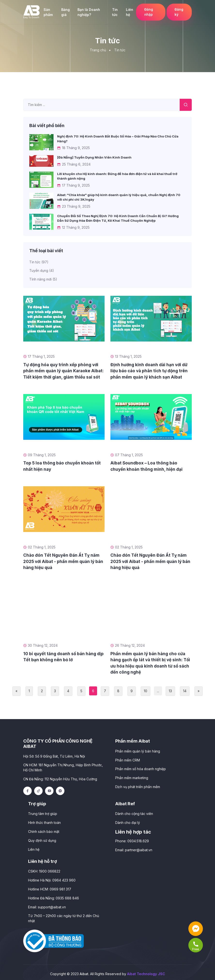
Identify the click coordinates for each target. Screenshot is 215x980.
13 (170, 690)
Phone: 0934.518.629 (132, 839)
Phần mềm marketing (132, 776)
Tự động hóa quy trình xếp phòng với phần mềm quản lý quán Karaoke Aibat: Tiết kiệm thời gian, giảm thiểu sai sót (63, 370)
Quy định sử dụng (42, 839)
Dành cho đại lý (128, 821)
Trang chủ (98, 50)
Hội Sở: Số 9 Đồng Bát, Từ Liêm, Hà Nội (54, 756)
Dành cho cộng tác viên (134, 812)
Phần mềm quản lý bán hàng (138, 750)
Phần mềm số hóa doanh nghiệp (141, 768)
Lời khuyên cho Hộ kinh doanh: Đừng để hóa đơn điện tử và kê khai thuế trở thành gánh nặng (117, 176)
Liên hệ (128, 12)
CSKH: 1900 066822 (44, 869)
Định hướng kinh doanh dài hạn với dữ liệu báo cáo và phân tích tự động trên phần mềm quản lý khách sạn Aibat (149, 370)
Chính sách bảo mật (44, 830)
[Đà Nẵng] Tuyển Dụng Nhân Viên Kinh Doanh (94, 157)
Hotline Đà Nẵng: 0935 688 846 (54, 895)
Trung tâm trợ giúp (43, 812)
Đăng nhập (148, 12)
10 (146, 690)
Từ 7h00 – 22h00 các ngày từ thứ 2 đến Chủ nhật (64, 915)
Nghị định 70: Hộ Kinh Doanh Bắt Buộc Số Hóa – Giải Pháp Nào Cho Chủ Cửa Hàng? (118, 139)
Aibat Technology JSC (146, 971)
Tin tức (114, 12)
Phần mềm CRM (128, 759)
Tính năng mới (43, 279)
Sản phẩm (48, 12)
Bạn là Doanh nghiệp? (88, 12)
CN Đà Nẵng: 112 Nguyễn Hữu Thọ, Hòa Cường (60, 778)
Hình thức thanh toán (44, 821)
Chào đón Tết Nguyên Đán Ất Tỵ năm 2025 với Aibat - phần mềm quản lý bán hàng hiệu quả (63, 561)
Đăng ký (179, 12)
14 (185, 690)
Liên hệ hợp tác (133, 830)
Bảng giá (65, 12)
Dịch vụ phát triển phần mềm (138, 785)
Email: (134, 848)
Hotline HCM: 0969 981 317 (50, 887)
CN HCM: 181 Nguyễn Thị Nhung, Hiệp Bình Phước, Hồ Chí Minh (63, 767)
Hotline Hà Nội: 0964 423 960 (52, 878)
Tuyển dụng (42, 270)
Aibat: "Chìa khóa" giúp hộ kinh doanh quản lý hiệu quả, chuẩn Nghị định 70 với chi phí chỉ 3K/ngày (119, 197)
